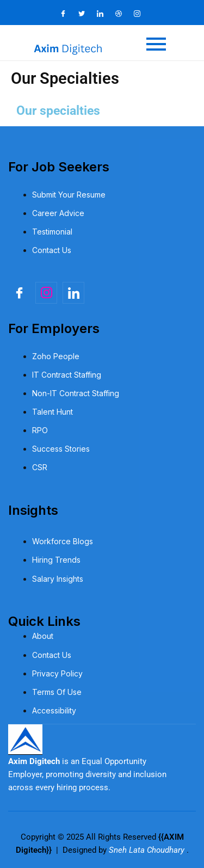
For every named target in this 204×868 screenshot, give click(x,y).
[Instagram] (142, 14)
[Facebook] (68, 14)
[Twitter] (86, 14)
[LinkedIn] (105, 14)
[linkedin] (73, 293)
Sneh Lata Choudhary (148, 850)
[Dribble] (123, 14)
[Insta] (46, 293)
